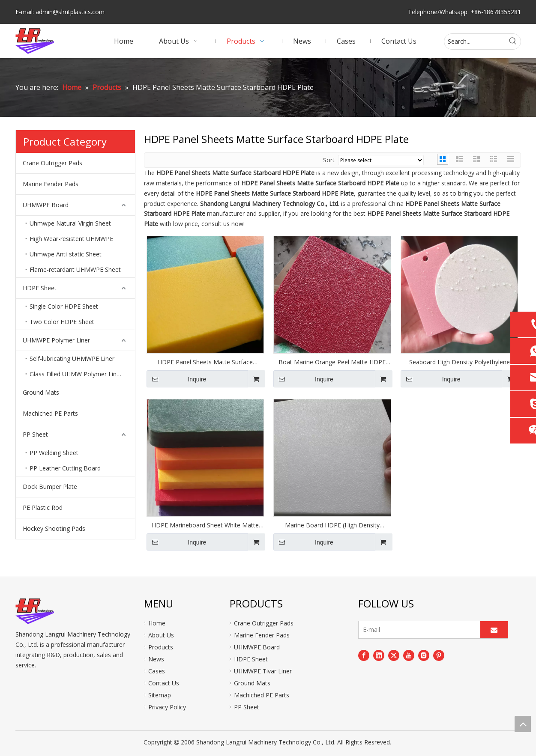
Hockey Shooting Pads (54, 528)
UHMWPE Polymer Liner (56, 340)
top (523, 724)
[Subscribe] (494, 630)
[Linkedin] (379, 655)
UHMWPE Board (46, 205)
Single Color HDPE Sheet (64, 306)
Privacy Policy (167, 707)
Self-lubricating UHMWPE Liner (72, 359)
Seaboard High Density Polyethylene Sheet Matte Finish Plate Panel (460, 362)
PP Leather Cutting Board (65, 468)
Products (161, 647)
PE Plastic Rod (43, 507)
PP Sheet (35, 434)
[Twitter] (394, 655)
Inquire (177, 379)
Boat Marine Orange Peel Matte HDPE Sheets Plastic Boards (332, 362)
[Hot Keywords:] (513, 42)
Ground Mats (41, 392)
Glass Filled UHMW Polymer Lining (77, 374)
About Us (161, 635)
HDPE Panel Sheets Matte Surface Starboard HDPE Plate (205, 362)
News (156, 659)
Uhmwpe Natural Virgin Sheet (70, 223)
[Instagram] (424, 655)
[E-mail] (417, 630)
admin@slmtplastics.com (70, 12)
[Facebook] (364, 655)
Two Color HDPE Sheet (62, 322)
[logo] (35, 611)
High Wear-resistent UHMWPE (71, 239)
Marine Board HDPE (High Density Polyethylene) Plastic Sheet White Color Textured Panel (332, 525)
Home (157, 623)
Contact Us (164, 683)
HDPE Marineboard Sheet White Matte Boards (205, 525)
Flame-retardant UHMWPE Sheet (75, 269)
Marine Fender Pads (51, 184)
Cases (157, 671)
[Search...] (475, 42)
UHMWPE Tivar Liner (263, 671)
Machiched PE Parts (50, 413)
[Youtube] (409, 655)
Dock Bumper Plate (50, 487)
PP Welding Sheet (54, 453)
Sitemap (160, 695)
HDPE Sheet (40, 288)
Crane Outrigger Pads (52, 163)
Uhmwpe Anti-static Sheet (66, 254)
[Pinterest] (439, 655)
